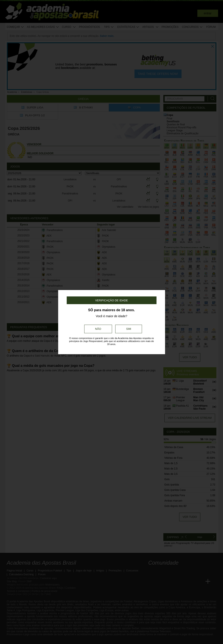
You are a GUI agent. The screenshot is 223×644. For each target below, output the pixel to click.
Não (98, 329)
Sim (129, 329)
